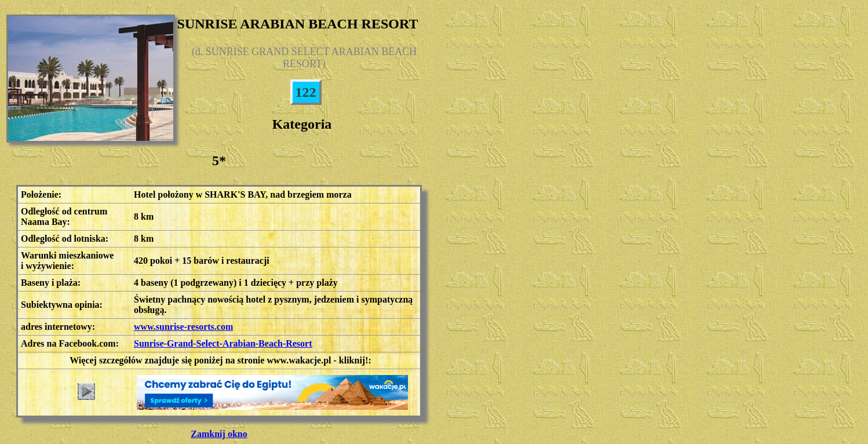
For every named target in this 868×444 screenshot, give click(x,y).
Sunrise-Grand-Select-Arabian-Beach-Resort (223, 343)
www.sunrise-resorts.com (183, 327)
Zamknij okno (219, 434)
